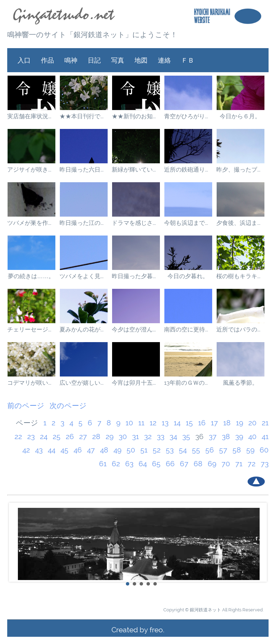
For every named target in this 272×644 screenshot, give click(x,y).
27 (83, 436)
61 (103, 464)
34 (173, 436)
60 (264, 450)
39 (239, 436)
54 (183, 450)
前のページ (26, 406)
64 (143, 464)
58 (237, 450)
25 (57, 436)
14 (177, 423)
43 (39, 450)
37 (213, 436)
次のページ (68, 406)
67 (184, 464)
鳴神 (71, 60)
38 (226, 436)
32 (148, 436)
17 (214, 423)
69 (212, 464)
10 (129, 423)
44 (52, 450)
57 (223, 450)
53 (170, 450)
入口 (24, 60)
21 (265, 423)
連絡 (164, 60)
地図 (141, 60)
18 (227, 423)
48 (104, 450)
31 (135, 436)
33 (161, 436)
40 (252, 436)
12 (153, 423)
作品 (47, 60)
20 (252, 423)
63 (129, 464)
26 (70, 436)
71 (239, 464)
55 (196, 450)
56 (210, 450)
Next (260, 542)
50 (131, 450)
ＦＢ (188, 60)
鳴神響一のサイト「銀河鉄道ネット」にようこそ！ (92, 35)
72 (252, 464)
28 (96, 436)
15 (189, 423)
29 (110, 436)
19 (240, 423)
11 (141, 423)
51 (144, 450)
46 (78, 450)
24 (44, 436)
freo (156, 630)
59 (250, 450)
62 (116, 464)
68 (198, 464)
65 (156, 464)
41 (265, 436)
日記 (94, 60)
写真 (118, 60)
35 (186, 436)
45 (64, 450)
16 (202, 423)
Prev (16, 542)
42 (26, 450)
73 (265, 464)
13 (165, 423)
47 (91, 450)
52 (157, 450)
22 (18, 436)
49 (117, 450)
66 (170, 464)
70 (226, 464)
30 (123, 436)
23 (31, 436)
